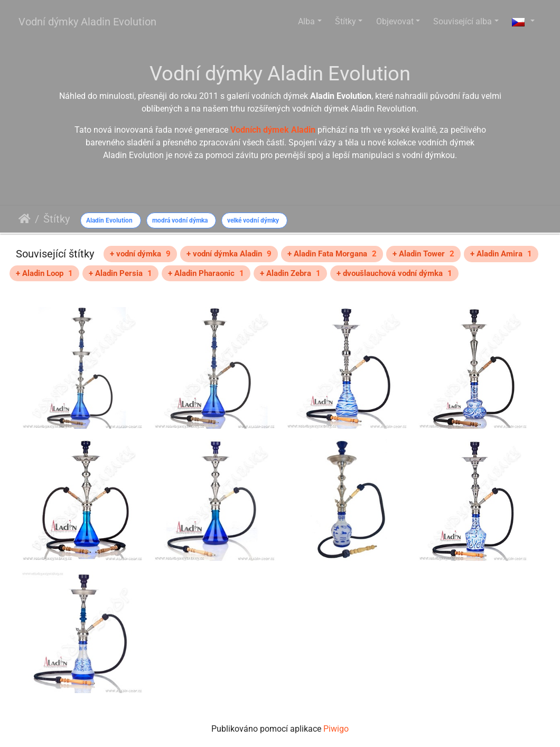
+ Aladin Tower (423, 254)
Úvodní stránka (25, 219)
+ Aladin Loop (44, 273)
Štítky (346, 21)
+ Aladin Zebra (290, 273)
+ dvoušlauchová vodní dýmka (394, 273)
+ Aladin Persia (120, 273)
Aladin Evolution (109, 220)
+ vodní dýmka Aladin (229, 254)
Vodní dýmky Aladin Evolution (87, 22)
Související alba (463, 21)
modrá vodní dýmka (180, 220)
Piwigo (336, 729)
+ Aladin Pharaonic (206, 273)
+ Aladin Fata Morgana (332, 254)
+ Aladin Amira (501, 254)
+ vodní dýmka (140, 254)
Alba (306, 21)
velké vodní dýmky (253, 220)
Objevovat (395, 21)
